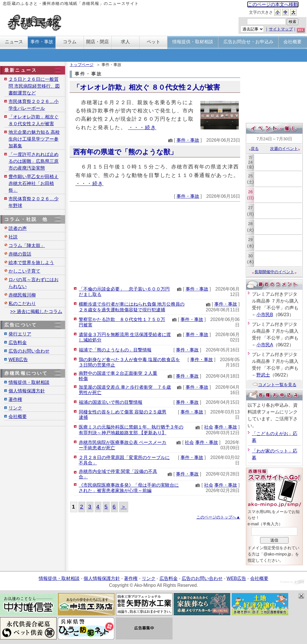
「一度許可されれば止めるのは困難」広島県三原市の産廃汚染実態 (34, 161)
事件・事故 (188, 140)
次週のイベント (285, 149)
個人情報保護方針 (27, 391)
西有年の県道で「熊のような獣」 (125, 152)
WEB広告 (18, 360)
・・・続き (142, 127)
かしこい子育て (24, 271)
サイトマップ (281, 29)
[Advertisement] (155, 243)
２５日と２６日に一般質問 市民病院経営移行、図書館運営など (34, 86)
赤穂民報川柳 (22, 295)
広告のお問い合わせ (29, 351)
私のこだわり (22, 304)
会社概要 (18, 416)
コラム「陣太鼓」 (27, 245)
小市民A (265, 345)
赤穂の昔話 (20, 254)
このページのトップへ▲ (218, 517)
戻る (253, 149)
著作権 (15, 399)
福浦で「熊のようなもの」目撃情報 (115, 350)
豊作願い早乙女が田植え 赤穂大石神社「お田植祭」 (34, 183)
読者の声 (18, 228)
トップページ (82, 65)
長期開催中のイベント (274, 272)
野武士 (263, 375)
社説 (13, 237)
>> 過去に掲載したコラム (36, 311)
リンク (15, 408)
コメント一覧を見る (274, 385)
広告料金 (18, 342)
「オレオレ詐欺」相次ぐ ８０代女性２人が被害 (147, 87)
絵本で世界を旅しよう (31, 263)
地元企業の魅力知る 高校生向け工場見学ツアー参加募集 (34, 139)
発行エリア (20, 334)
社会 (209, 427)
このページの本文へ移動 (273, 4)
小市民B (265, 315)
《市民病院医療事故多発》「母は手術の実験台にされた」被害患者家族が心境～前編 (129, 488)
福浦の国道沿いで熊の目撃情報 (111, 402)
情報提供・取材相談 (29, 382)
